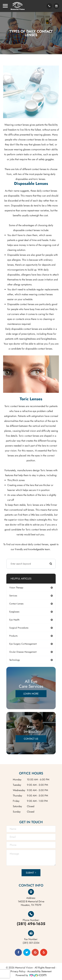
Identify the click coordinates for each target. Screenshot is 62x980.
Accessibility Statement (39, 971)
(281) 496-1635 (31, 924)
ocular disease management (23, 652)
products (13, 636)
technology (15, 660)
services (13, 596)
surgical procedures (19, 628)
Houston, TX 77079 (31, 903)
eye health (14, 620)
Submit (30, 873)
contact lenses (16, 604)
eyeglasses (14, 612)
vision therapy (16, 588)
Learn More (31, 694)
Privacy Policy (18, 971)
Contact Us (31, 739)
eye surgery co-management (23, 644)
